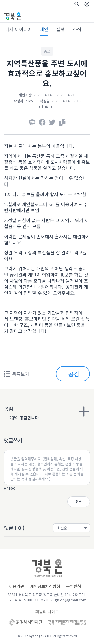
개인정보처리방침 (45, 586)
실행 (61, 29)
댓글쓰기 (13, 440)
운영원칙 (74, 586)
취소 (79, 502)
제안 (44, 29)
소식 (77, 29)
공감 (74, 374)
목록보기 (17, 374)
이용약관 (17, 586)
